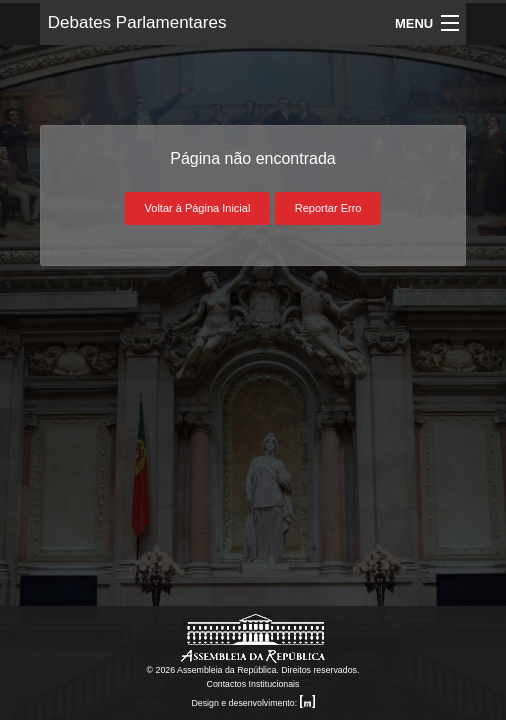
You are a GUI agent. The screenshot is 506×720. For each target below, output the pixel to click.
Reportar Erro (328, 208)
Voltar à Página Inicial (198, 208)
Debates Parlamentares (137, 22)
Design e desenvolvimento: (252, 703)
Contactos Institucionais (253, 684)
